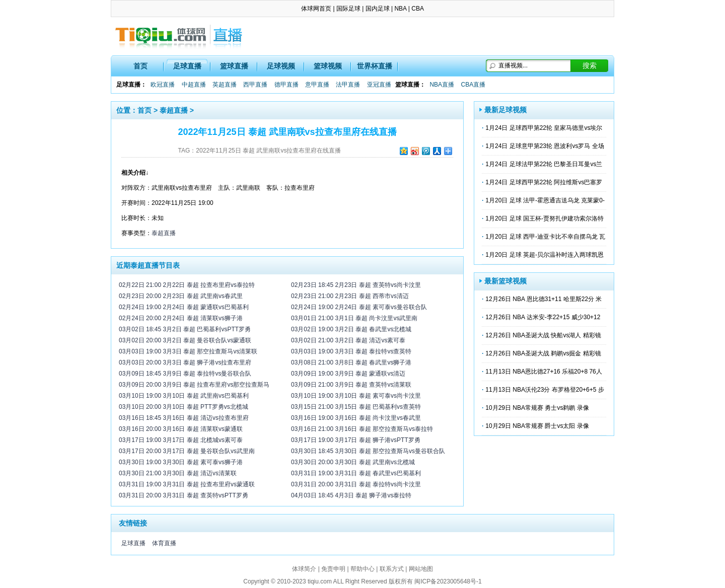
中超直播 (194, 85)
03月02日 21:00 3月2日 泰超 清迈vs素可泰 (348, 340)
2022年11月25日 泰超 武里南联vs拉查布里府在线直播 (268, 151)
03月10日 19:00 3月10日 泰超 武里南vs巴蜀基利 (184, 396)
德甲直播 (286, 85)
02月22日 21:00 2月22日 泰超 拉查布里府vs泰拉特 (187, 285)
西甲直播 (255, 85)
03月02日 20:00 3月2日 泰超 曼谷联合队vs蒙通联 (185, 340)
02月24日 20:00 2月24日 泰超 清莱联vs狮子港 (181, 318)
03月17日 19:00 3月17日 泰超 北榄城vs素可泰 (181, 440)
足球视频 (281, 66)
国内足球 (378, 9)
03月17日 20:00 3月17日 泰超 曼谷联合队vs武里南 (187, 451)
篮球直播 (234, 66)
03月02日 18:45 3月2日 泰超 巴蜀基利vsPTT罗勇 (185, 329)
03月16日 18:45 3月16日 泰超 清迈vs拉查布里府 (184, 418)
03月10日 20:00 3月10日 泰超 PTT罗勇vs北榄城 (184, 407)
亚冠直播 (379, 85)
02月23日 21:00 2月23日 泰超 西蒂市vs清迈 (350, 296)
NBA (400, 9)
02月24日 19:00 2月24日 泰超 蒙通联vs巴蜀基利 (184, 307)
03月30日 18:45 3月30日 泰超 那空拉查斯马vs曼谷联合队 (368, 451)
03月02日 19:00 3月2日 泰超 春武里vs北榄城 (351, 329)
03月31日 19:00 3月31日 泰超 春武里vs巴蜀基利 (356, 473)
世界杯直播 (375, 66)
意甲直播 (317, 85)
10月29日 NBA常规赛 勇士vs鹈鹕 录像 (537, 408)
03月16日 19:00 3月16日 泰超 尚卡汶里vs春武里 (356, 418)
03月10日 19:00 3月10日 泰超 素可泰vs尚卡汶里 (356, 396)
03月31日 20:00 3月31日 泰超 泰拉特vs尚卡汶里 (356, 484)
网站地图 (421, 569)
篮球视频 (328, 66)
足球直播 (187, 66)
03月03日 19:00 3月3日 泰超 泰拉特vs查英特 (351, 351)
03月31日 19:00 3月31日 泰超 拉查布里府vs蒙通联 (187, 484)
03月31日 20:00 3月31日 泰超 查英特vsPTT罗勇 (184, 495)
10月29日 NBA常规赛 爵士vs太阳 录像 (537, 426)
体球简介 (304, 569)
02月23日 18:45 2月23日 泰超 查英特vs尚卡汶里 (356, 285)
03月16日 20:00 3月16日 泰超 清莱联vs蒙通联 (181, 429)
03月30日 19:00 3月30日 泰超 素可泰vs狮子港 (181, 462)
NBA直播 (442, 85)
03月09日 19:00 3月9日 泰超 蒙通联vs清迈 (348, 374)
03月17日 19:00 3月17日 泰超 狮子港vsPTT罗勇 (356, 440)
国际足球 (348, 9)
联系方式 (392, 569)
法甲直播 (348, 85)
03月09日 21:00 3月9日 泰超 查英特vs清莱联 (351, 385)
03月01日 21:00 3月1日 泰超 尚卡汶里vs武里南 (354, 318)
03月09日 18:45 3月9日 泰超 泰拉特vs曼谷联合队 (185, 374)
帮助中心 (362, 569)
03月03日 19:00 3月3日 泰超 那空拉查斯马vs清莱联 (188, 351)
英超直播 (225, 85)
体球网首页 (316, 9)
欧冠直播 (163, 85)
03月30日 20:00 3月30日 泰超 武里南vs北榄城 (353, 462)
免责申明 (333, 569)
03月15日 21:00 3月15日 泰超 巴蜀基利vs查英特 (356, 407)
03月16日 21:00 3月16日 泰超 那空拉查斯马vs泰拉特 (362, 429)
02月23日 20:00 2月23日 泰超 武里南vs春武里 (181, 296)
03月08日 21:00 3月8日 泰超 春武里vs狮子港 (351, 362)
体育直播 (164, 543)
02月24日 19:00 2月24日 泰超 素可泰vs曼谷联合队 (359, 307)
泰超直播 (174, 110)
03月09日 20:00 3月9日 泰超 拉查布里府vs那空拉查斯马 (194, 385)
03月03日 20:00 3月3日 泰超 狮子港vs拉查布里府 (185, 362)
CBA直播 (473, 85)
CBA (418, 9)
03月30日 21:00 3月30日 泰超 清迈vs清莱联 (178, 473)
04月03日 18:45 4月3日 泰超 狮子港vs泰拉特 (351, 495)
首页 (140, 66)
